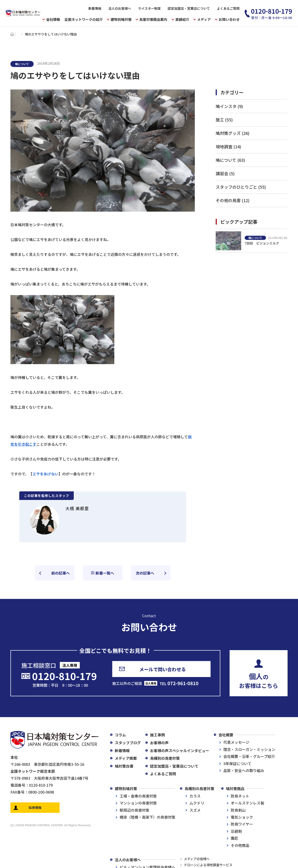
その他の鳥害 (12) (233, 200)
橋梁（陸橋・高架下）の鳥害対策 (147, 817)
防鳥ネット (240, 796)
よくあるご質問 (228, 8)
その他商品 (240, 845)
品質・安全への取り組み (244, 770)
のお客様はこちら (259, 680)
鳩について (22, 64)
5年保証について (237, 763)
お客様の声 (159, 743)
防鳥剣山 (238, 810)
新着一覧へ (105, 573)
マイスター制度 (149, 8)
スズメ (195, 810)
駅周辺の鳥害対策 (135, 810)
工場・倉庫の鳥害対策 (138, 796)
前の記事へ (61, 573)
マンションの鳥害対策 (138, 803)
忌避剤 (236, 831)
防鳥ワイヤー (242, 824)
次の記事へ (145, 573)
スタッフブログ (128, 743)
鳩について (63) (230, 160)
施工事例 (157, 735)
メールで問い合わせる (163, 669)
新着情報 (95, 8)
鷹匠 (234, 838)
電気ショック (242, 817)
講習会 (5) (225, 173)
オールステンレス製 (247, 803)
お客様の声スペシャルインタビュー (180, 750)
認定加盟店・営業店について (189, 8)
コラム (120, 735)
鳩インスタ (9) (229, 106)
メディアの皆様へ (197, 859)
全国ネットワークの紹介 (84, 19)
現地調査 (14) (228, 146)
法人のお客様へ (120, 8)
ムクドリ (197, 803)
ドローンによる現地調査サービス (208, 865)
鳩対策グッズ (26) (233, 133)
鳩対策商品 (235, 789)
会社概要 (226, 735)
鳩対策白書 (124, 766)
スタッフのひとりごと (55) (241, 187)
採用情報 (35, 808)
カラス (195, 796)
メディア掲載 (126, 758)
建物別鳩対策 (126, 789)
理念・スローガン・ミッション (249, 749)
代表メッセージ (236, 742)
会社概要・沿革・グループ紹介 (249, 756)
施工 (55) (224, 120)
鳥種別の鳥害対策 (165, 758)
